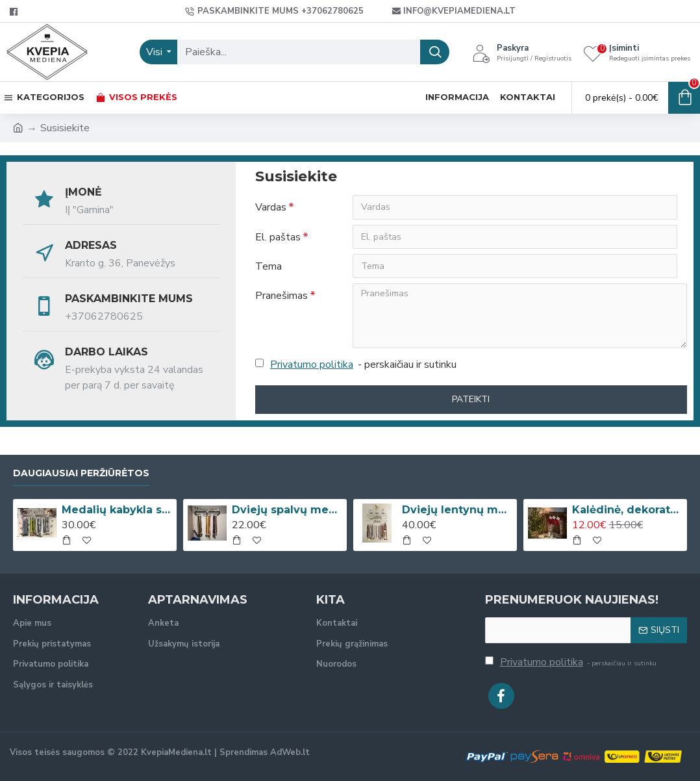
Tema (269, 267)
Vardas (271, 207)
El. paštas (278, 237)
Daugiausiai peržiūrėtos (81, 473)
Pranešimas (281, 297)
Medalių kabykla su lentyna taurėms (117, 510)
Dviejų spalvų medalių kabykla (287, 510)
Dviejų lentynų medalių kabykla (457, 510)
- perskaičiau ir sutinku (356, 366)
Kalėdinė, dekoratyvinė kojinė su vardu (628, 510)
